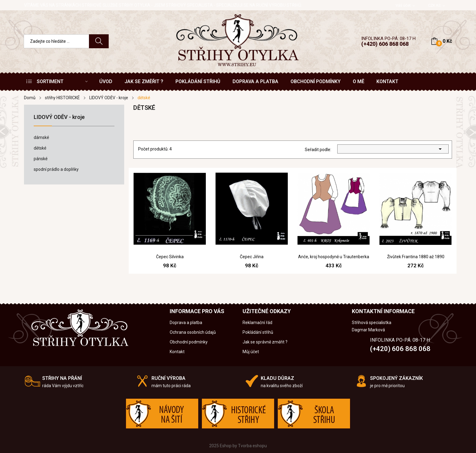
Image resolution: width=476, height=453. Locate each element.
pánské (41, 159)
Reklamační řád (257, 323)
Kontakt (177, 352)
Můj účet (251, 352)
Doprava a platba (186, 323)
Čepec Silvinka (170, 257)
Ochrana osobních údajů (193, 332)
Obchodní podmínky (189, 342)
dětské (40, 148)
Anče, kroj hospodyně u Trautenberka (334, 257)
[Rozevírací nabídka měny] (437, 6)
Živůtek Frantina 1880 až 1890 (416, 257)
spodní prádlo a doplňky (56, 169)
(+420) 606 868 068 (385, 44)
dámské (41, 137)
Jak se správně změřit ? (265, 342)
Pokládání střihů (258, 332)
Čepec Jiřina (252, 257)
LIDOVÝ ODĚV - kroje (59, 117)
